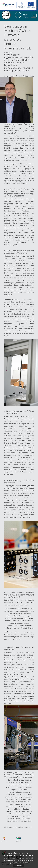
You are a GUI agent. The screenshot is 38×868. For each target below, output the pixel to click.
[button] (18, 866)
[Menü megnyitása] (34, 16)
